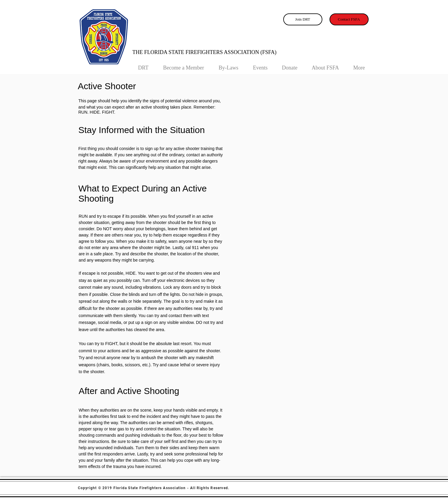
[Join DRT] (303, 19)
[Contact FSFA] (349, 19)
